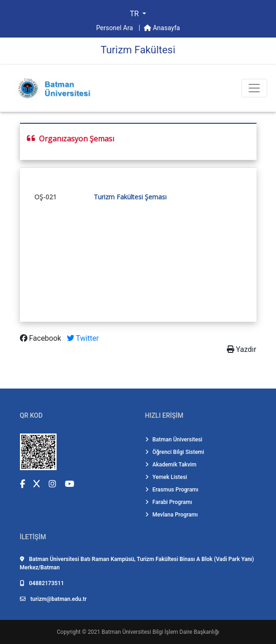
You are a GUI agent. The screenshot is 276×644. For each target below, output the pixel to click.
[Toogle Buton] (254, 88)
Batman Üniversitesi (174, 440)
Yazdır (242, 349)
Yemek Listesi (166, 477)
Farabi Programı (169, 502)
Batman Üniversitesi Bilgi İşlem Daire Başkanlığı (160, 632)
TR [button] (135, 14)
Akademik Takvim (171, 465)
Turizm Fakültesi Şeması (130, 197)
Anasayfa (162, 28)
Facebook (42, 338)
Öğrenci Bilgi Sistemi (175, 452)
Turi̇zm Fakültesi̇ (138, 50)
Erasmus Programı (172, 490)
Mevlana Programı (172, 515)
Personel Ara (115, 28)
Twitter (83, 338)
